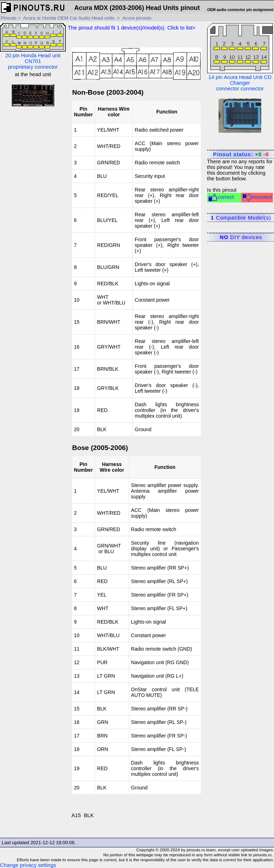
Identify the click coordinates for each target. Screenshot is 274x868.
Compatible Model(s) (241, 218)
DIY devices (241, 237)
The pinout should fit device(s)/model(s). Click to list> (132, 28)
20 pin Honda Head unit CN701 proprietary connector (33, 46)
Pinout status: (241, 154)
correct (221, 198)
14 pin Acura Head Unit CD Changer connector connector (240, 57)
